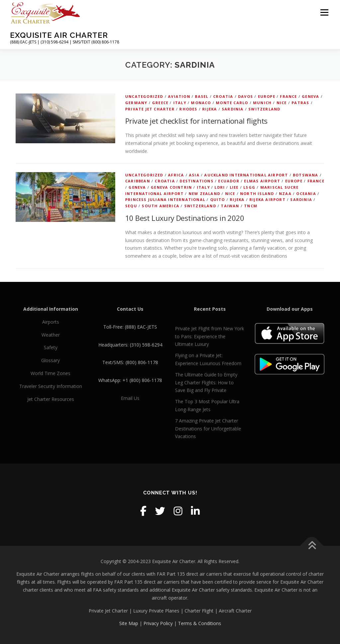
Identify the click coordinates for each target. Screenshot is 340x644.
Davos (246, 96)
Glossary (50, 360)
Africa (176, 175)
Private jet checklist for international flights (196, 121)
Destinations (196, 181)
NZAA (285, 193)
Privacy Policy (158, 623)
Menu (324, 12)
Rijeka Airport (267, 199)
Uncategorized (144, 96)
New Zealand (204, 193)
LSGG (249, 187)
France (288, 96)
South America (161, 206)
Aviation (179, 96)
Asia (194, 175)
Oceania (306, 193)
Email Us (130, 398)
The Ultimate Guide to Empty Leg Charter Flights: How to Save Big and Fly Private (206, 383)
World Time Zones (50, 373)
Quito (218, 199)
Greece (160, 103)
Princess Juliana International (165, 199)
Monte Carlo (232, 103)
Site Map (129, 623)
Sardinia (233, 109)
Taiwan (230, 206)
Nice (282, 103)
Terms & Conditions (200, 623)
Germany (136, 103)
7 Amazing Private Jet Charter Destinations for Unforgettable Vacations (208, 429)
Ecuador (229, 181)
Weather (51, 335)
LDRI (220, 187)
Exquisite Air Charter (59, 35)
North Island (257, 193)
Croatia (223, 96)
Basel (202, 96)
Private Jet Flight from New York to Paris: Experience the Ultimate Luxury (210, 336)
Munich (262, 103)
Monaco (201, 103)
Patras (300, 103)
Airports (51, 322)
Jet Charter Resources (51, 399)
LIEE (234, 187)
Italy (180, 103)
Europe (267, 96)
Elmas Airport (262, 181)
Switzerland (264, 109)
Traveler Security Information (51, 386)
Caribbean (138, 181)
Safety (51, 347)
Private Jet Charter (150, 109)
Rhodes (188, 109)
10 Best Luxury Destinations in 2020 (185, 218)
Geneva (310, 96)
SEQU (131, 206)
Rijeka (210, 109)
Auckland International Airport (246, 175)
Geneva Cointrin (171, 187)
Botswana (306, 175)
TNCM (251, 206)
